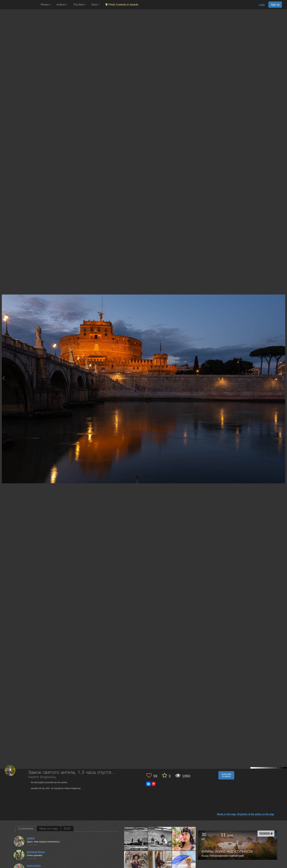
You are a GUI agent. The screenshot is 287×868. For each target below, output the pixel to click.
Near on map (49, 829)
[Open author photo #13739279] (184, 863)
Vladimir (31, 838)
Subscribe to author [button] (226, 775)
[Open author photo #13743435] (160, 863)
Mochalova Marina (36, 852)
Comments (26, 829)
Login (262, 5)
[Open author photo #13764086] (136, 839)
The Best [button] (80, 5)
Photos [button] (46, 5)
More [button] (96, 5)
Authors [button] (62, 5)
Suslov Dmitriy (34, 866)
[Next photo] (283, 378)
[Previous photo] (3, 378)
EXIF (67, 829)
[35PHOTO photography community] (20, 5)
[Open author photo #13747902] (136, 863)
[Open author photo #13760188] (160, 839)
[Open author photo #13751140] (184, 839)
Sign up (275, 5)
